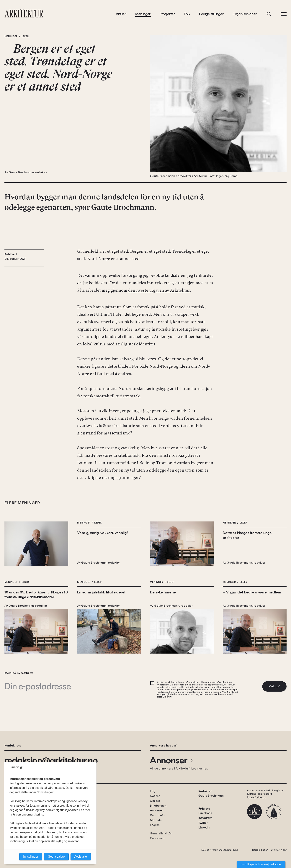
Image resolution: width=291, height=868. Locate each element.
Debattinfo (157, 815)
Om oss (155, 801)
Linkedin (204, 827)
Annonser (172, 760)
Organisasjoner (245, 15)
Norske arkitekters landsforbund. (260, 796)
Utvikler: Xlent (279, 850)
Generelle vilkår (161, 833)
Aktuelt (121, 15)
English (155, 825)
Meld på (274, 686)
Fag (153, 791)
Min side (156, 820)
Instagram (205, 818)
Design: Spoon (260, 850)
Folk (187, 15)
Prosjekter (167, 15)
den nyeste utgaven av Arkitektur (159, 291)
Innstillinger (31, 857)
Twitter (203, 823)
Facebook (205, 813)
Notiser (155, 796)
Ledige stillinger (211, 15)
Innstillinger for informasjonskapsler (261, 864)
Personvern (158, 838)
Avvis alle (81, 857)
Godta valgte (56, 857)
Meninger (143, 15)
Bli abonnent (159, 806)
